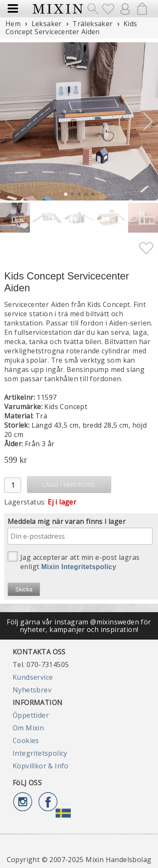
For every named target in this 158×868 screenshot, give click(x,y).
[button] (148, 122)
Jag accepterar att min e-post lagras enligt (74, 561)
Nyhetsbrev (32, 690)
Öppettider (31, 715)
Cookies (26, 741)
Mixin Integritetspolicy (79, 567)
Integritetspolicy (40, 753)
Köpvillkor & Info (41, 766)
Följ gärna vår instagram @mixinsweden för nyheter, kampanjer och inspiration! (79, 626)
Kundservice (33, 677)
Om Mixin (28, 728)
